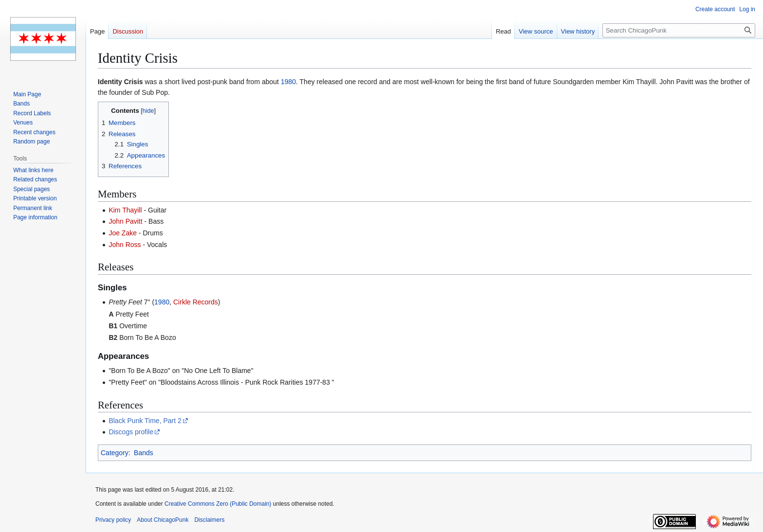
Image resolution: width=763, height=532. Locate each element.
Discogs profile (131, 432)
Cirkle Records (196, 302)
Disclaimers (209, 520)
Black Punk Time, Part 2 (145, 421)
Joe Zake (123, 233)
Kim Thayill (125, 210)
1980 (288, 82)
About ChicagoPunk (163, 520)
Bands (144, 453)
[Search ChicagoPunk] (679, 30)
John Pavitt (125, 221)
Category (115, 453)
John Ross (125, 245)
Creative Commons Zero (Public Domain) (218, 504)
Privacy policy (113, 520)
